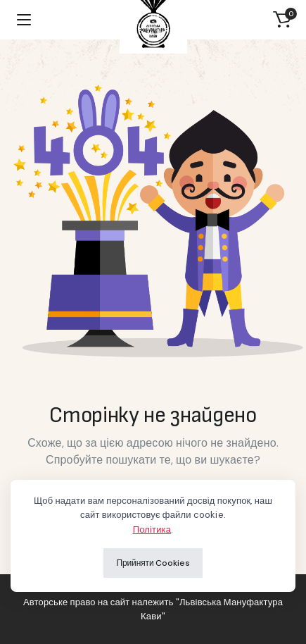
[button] (282, 20)
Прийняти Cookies (153, 563)
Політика (152, 530)
